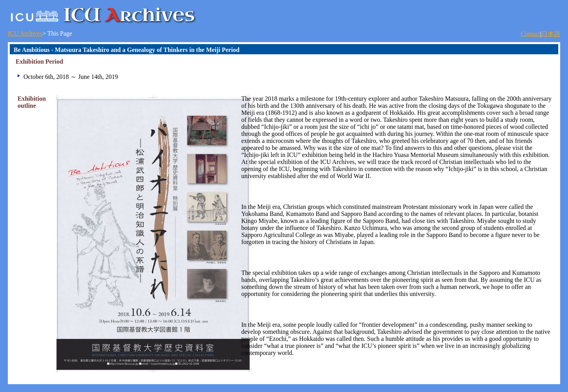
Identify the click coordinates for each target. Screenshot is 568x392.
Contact (530, 34)
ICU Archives (25, 33)
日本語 (551, 34)
